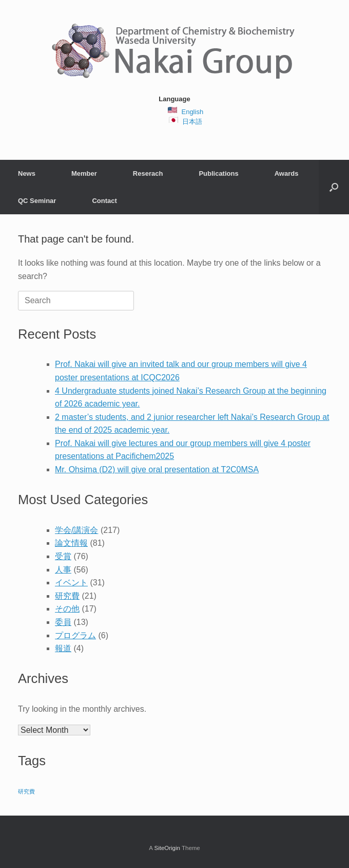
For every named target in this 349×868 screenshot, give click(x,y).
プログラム (75, 635)
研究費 (67, 596)
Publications (218, 173)
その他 (67, 609)
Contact (104, 201)
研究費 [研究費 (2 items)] (26, 791)
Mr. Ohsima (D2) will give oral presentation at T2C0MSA (157, 469)
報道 (63, 648)
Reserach (148, 173)
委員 (63, 622)
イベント (71, 583)
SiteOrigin (167, 848)
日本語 (192, 122)
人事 (63, 570)
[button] (334, 187)
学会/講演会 (76, 530)
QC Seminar (37, 201)
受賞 (63, 556)
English (192, 112)
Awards (287, 173)
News (27, 173)
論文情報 (71, 543)
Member (84, 173)
